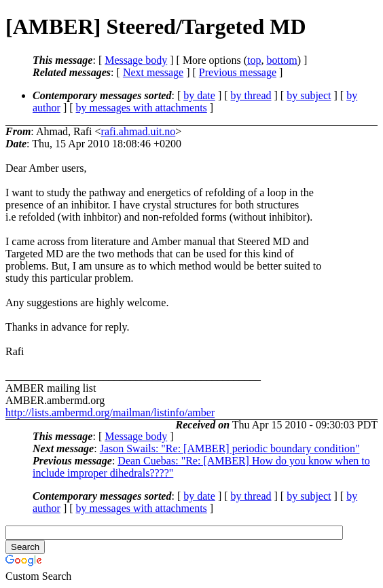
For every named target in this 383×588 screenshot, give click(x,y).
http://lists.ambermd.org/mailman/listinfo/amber (110, 412)
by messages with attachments (142, 108)
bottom (281, 60)
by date (199, 95)
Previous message (238, 72)
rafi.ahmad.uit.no (139, 131)
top (254, 60)
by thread (251, 95)
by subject (309, 95)
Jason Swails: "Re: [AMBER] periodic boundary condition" (230, 448)
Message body (136, 60)
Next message (153, 72)
